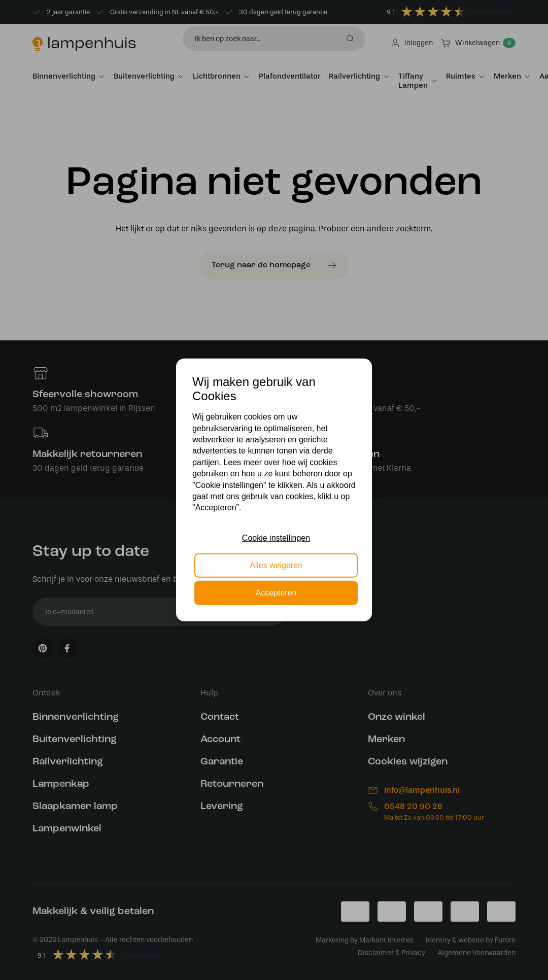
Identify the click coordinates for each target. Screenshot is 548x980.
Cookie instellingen (276, 537)
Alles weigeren (276, 565)
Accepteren (276, 593)
